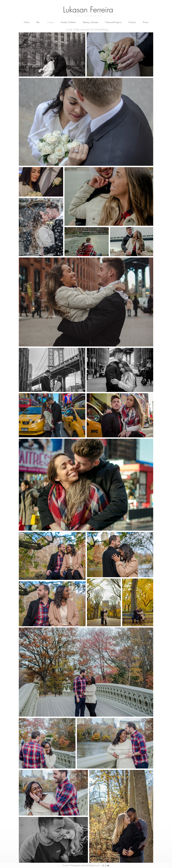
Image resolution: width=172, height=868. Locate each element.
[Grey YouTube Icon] (108, 866)
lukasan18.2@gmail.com (91, 865)
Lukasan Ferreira (88, 10)
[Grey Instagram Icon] (103, 866)
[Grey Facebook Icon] (105, 866)
